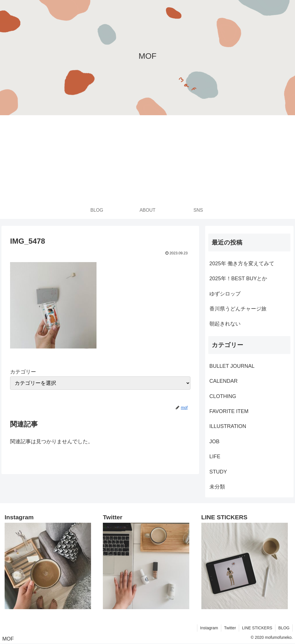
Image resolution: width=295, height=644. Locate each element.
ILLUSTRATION (228, 426)
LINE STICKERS (257, 628)
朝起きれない (225, 324)
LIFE (215, 457)
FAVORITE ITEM (229, 411)
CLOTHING (223, 396)
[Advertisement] (147, 158)
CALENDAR (224, 381)
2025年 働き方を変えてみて (242, 264)
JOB (214, 442)
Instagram (209, 628)
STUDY (218, 472)
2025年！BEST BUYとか (238, 279)
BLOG (284, 628)
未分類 (217, 487)
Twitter (230, 628)
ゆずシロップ (225, 294)
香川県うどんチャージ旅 (238, 309)
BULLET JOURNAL (232, 366)
